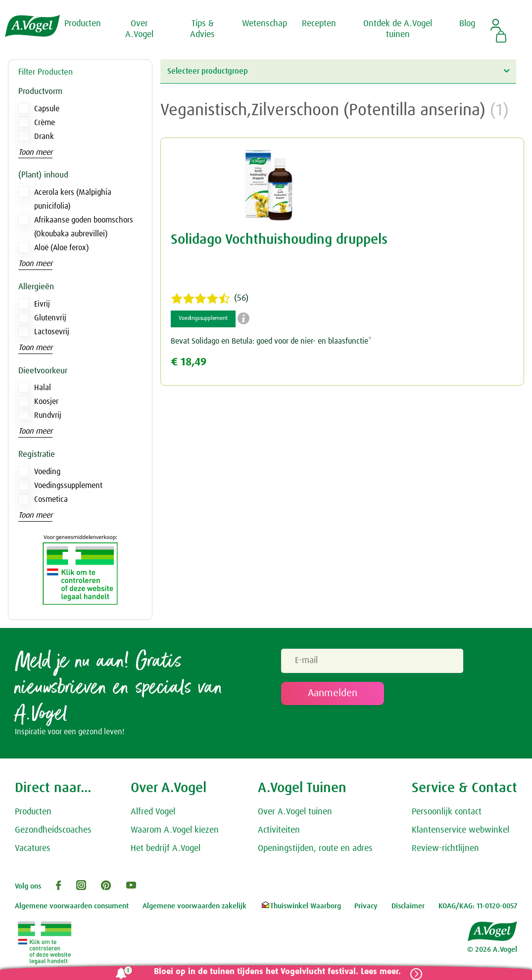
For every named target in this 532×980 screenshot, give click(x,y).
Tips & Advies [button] (202, 29)
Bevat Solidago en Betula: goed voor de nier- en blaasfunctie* (271, 341)
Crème (45, 123)
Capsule (47, 109)
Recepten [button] (319, 24)
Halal (43, 388)
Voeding (47, 472)
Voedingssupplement (68, 486)
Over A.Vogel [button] (139, 29)
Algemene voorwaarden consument (72, 907)
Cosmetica (51, 499)
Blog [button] (467, 24)
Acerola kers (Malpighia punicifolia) (73, 199)
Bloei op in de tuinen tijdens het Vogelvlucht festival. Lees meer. (275, 972)
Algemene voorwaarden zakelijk (194, 907)
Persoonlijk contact (447, 813)
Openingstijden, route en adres (315, 849)
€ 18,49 (189, 362)
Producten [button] (83, 24)
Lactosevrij (52, 332)
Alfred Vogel (153, 813)
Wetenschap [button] (265, 24)
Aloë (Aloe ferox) (61, 248)
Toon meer (35, 152)
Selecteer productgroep (339, 71)
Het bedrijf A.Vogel (166, 849)
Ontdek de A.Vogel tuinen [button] (398, 29)
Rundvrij (48, 415)
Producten (33, 813)
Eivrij (42, 304)
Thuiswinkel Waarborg (301, 907)
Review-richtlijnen (445, 849)
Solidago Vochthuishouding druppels (279, 240)
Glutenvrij (50, 318)
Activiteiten (279, 831)
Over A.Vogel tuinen (295, 813)
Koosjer (46, 401)
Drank (44, 136)
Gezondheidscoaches (53, 831)
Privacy (366, 907)
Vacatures (33, 849)
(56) (210, 299)
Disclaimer (408, 907)
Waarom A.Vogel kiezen (175, 831)
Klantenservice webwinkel (460, 831)
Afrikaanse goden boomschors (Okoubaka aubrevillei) (84, 227)
